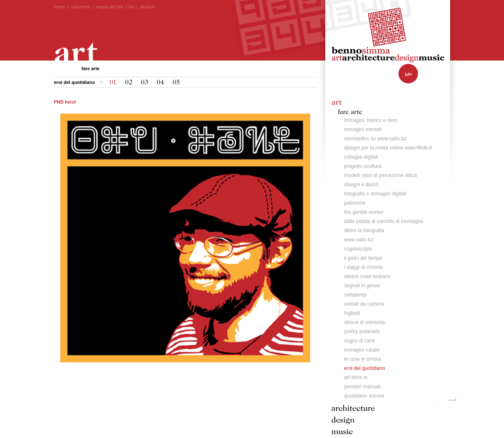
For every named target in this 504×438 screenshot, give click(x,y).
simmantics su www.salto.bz (375, 139)
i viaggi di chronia (363, 267)
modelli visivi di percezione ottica (380, 175)
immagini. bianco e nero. (371, 120)
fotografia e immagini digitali (375, 194)
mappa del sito (109, 7)
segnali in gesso (362, 286)
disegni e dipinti (361, 185)
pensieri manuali (362, 387)
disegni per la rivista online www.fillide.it (388, 148)
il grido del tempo (363, 258)
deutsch (147, 7)
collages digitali (361, 157)
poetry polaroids (362, 332)
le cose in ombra (362, 359)
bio (131, 7)
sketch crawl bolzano (367, 276)
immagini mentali (363, 129)
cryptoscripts (358, 249)
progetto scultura (363, 166)
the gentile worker (364, 212)
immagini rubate (362, 350)
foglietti (352, 313)
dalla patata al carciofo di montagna (384, 221)
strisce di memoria (364, 322)
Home (60, 7)
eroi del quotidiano (365, 368)
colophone (80, 7)
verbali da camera (364, 304)
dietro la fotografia (364, 230)
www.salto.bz (359, 240)
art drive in (356, 377)
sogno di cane (360, 341)
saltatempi (356, 295)
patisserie (355, 203)
